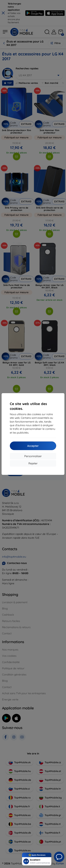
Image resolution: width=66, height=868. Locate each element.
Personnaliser (33, 456)
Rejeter (33, 463)
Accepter (33, 446)
